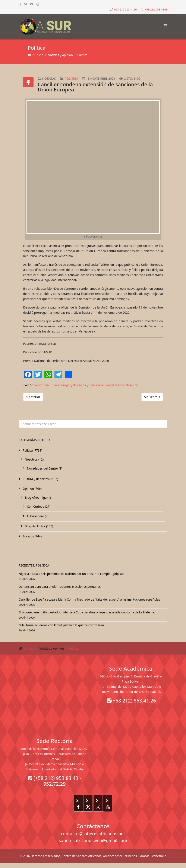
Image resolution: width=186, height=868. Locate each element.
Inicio (40, 55)
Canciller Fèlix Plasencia (122, 385)
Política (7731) (32, 450)
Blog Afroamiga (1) (38, 497)
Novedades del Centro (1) (44, 468)
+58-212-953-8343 (156, 10)
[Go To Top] (0, 865)
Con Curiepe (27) (38, 506)
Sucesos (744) (32, 536)
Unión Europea (61, 385)
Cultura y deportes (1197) (40, 479)
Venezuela (42, 385)
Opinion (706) (32, 488)
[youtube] (32, 4)
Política (82, 55)
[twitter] (26, 4)
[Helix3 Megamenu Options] (164, 25)
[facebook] (20, 4)
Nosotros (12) (34, 459)
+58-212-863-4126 (126, 10)
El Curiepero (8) (37, 516)
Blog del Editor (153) (39, 526)
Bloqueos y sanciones (88, 385)
